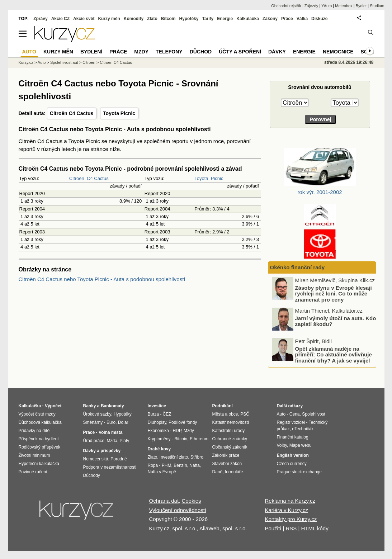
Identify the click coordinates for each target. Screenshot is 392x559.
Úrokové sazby (97, 414)
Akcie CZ (60, 19)
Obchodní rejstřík (286, 6)
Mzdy (141, 52)
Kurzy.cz (26, 62)
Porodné (119, 459)
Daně (218, 472)
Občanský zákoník (230, 447)
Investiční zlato (174, 457)
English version (293, 455)
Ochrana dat (164, 501)
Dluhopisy (157, 422)
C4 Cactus (98, 178)
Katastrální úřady (229, 431)
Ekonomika (158, 431)
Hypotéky (189, 19)
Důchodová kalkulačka (40, 422)
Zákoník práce (226, 455)
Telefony (169, 52)
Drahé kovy (159, 449)
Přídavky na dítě (34, 431)
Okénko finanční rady (297, 267)
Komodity (134, 19)
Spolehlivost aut (64, 62)
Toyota (201, 178)
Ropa (153, 465)
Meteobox (344, 6)
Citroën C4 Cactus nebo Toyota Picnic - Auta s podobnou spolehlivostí (102, 279)
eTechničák (303, 429)
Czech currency (292, 464)
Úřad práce (94, 441)
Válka (302, 19)
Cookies (191, 501)
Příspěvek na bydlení (39, 439)
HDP (177, 431)
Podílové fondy (183, 422)
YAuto (327, 6)
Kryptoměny (159, 439)
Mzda (112, 441)
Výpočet (53, 406)
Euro (111, 422)
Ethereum (199, 439)
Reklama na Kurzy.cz (290, 501)
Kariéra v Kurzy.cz (286, 510)
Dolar (123, 422)
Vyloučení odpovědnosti (178, 510)
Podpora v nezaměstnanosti (110, 467)
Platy (125, 441)
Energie (225, 19)
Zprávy (40, 19)
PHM (167, 465)
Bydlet (361, 6)
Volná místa (110, 432)
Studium (377, 6)
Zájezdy (311, 6)
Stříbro (197, 457)
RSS (291, 528)
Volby (282, 445)
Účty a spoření (240, 52)
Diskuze (319, 19)
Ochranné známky (230, 439)
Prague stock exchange (299, 472)
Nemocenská (96, 459)
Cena (295, 414)
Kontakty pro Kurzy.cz (291, 519)
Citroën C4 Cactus (72, 113)
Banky (90, 406)
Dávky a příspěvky (102, 451)
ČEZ (167, 414)
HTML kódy (315, 528)
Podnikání (223, 406)
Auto (42, 62)
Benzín (180, 465)
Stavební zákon (227, 464)
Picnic (217, 178)
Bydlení (91, 52)
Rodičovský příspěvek (40, 447)
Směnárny (93, 422)
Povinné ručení (33, 472)
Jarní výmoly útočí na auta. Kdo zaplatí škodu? (336, 321)
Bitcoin (168, 19)
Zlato (152, 19)
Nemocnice (338, 52)
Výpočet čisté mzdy (37, 414)
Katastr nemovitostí (231, 422)
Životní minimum (34, 455)
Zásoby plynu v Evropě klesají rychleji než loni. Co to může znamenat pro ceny (334, 294)
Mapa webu (301, 445)
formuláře (234, 472)
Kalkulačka (248, 19)
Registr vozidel (291, 422)
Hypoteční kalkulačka (39, 464)
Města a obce (225, 414)
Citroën (77, 178)
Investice (157, 406)
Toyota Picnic (119, 113)
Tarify (208, 19)
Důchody (92, 475)
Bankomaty (112, 406)
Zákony (270, 19)
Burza (153, 414)
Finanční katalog (293, 437)
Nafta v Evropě (162, 472)
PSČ (245, 414)
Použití (273, 528)
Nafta (195, 465)
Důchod (201, 52)
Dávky (277, 52)
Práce (287, 19)
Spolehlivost (314, 414)
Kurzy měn (109, 19)
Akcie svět (84, 19)
